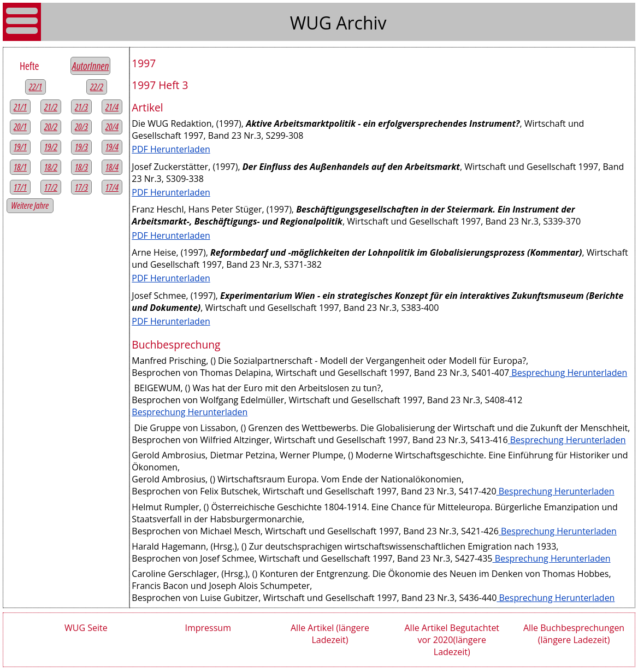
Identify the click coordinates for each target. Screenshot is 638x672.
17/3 (81, 187)
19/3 (81, 147)
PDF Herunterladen (171, 149)
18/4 (112, 167)
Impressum (208, 628)
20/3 (81, 127)
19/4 (112, 147)
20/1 (20, 127)
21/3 (81, 107)
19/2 (51, 147)
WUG (313, 23)
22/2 (97, 87)
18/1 (20, 167)
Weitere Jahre (30, 205)
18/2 (51, 167)
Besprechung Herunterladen (568, 373)
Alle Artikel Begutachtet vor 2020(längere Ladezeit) (452, 640)
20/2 (51, 127)
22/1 (36, 87)
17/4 (112, 187)
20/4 (112, 127)
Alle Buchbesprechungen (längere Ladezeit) (574, 634)
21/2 (51, 107)
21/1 (20, 107)
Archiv (361, 23)
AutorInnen (90, 66)
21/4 (112, 107)
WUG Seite (86, 628)
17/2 (51, 187)
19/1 (20, 147)
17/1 (20, 187)
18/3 (81, 167)
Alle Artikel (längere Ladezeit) (330, 634)
